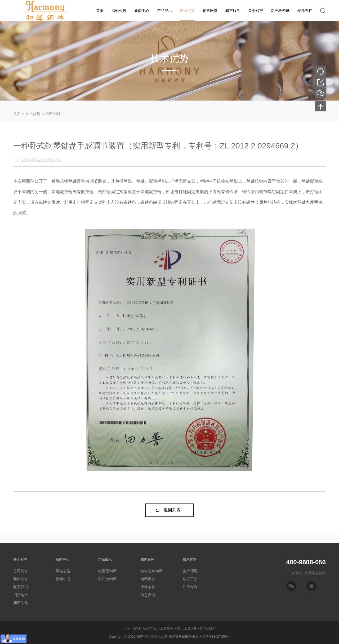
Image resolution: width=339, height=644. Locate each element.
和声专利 (52, 114)
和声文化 (21, 603)
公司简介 (21, 571)
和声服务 (233, 11)
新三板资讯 (280, 11)
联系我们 (21, 587)
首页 (100, 11)
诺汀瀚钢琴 (107, 579)
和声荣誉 (21, 579)
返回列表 (172, 510)
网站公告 (119, 11)
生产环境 (190, 571)
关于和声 (256, 11)
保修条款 (148, 587)
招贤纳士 (21, 595)
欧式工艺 (190, 579)
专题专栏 (305, 11)
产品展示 (164, 11)
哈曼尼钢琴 (107, 571)
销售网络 (210, 11)
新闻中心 (142, 11)
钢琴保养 (148, 579)
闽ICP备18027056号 (215, 636)
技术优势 (187, 11)
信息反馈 (148, 595)
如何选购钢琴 (151, 571)
